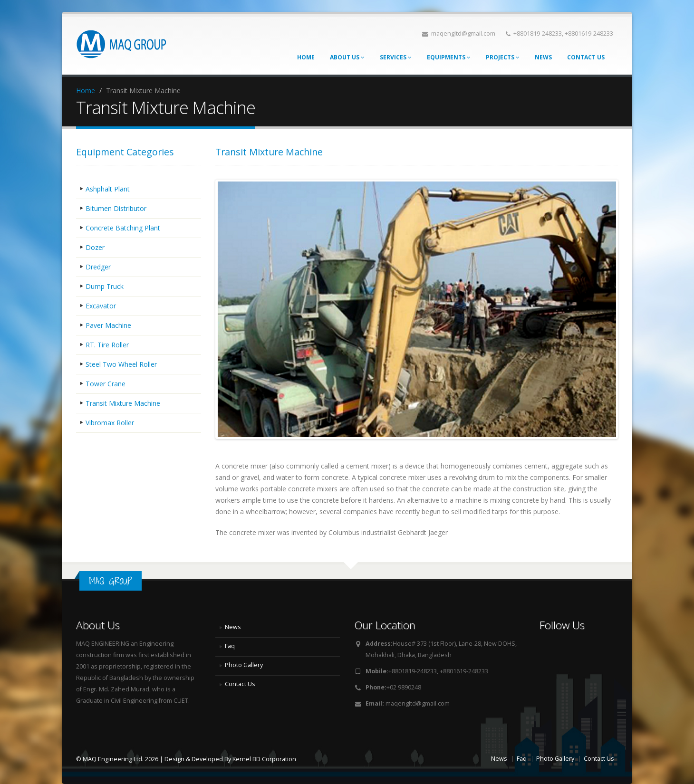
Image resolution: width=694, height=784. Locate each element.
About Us (347, 57)
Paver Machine (108, 325)
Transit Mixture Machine (123, 403)
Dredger (98, 267)
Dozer (95, 247)
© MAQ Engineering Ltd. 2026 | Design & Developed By (154, 759)
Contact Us (586, 57)
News (543, 57)
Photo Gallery (244, 665)
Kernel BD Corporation (264, 759)
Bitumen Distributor (116, 208)
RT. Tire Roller (107, 345)
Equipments (449, 57)
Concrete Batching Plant (123, 228)
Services (396, 57)
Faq (230, 646)
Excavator (101, 306)
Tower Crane (106, 384)
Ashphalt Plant (108, 189)
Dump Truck (105, 286)
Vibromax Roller (110, 423)
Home (306, 57)
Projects (503, 57)
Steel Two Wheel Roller (121, 364)
